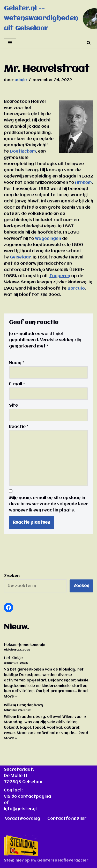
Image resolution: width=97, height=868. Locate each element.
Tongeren (60, 276)
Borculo (76, 289)
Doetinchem (23, 152)
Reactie (19, 427)
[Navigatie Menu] (10, 43)
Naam (17, 363)
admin (21, 80)
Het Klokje (13, 658)
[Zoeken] (89, 43)
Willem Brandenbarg (24, 705)
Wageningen (48, 239)
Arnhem (83, 183)
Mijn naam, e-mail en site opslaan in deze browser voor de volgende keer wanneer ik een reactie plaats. (48, 504)
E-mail (17, 384)
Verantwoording (23, 819)
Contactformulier (67, 819)
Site (13, 406)
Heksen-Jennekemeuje (25, 645)
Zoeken (12, 576)
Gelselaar (20, 257)
